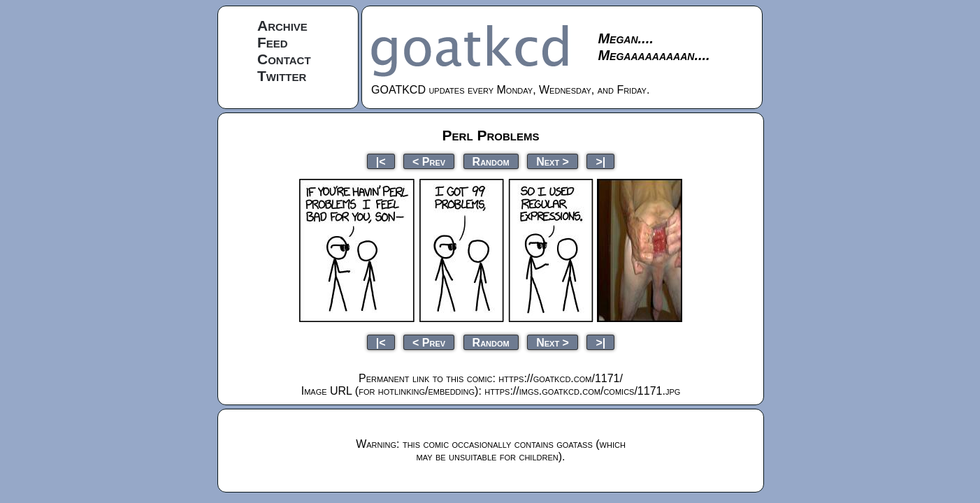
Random (491, 161)
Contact (284, 59)
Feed (273, 42)
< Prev (429, 161)
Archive (282, 25)
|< (381, 161)
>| (600, 161)
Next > (553, 161)
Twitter (282, 76)
